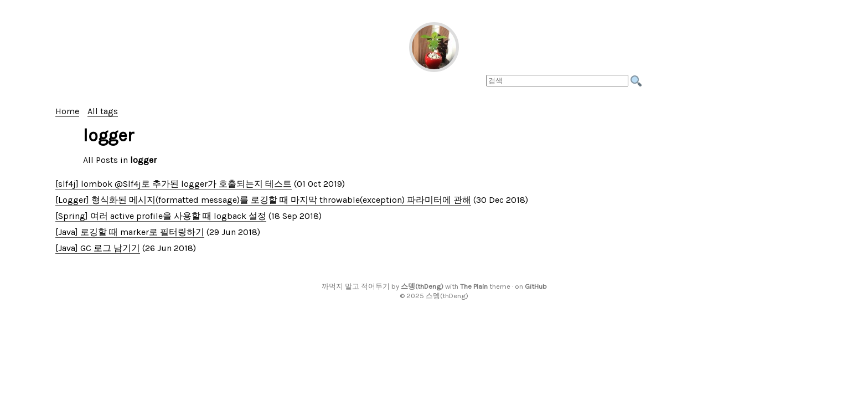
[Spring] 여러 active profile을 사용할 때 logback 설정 (161, 216)
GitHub (536, 286)
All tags (103, 111)
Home (67, 111)
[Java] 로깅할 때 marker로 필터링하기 (130, 232)
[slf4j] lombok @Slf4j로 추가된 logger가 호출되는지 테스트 (174, 184)
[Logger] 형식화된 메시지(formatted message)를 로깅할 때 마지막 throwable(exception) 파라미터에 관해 (263, 200)
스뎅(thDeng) (422, 286)
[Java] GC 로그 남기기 (98, 248)
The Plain (474, 286)
